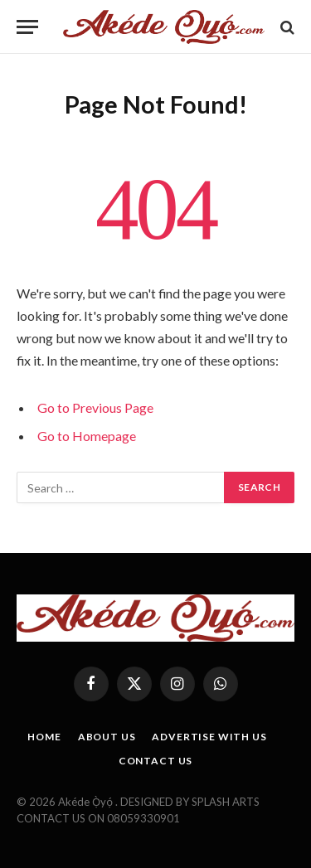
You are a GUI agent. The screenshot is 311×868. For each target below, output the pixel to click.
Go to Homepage (87, 436)
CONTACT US (155, 761)
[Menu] (27, 27)
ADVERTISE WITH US (209, 737)
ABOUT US (107, 737)
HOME (44, 737)
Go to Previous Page (95, 407)
